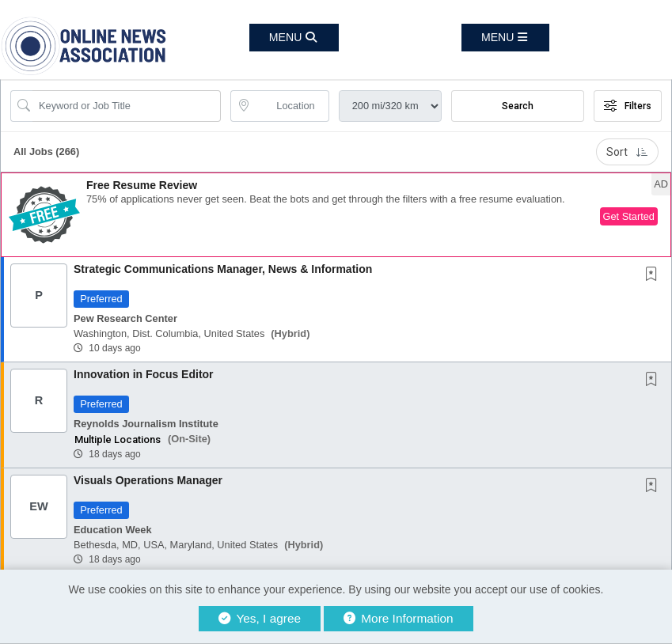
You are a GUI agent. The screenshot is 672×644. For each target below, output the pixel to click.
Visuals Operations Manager (148, 480)
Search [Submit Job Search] (518, 106)
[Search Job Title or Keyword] (127, 106)
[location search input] (290, 106)
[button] (505, 38)
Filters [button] (628, 106)
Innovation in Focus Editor (144, 374)
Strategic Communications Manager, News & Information (223, 269)
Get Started (629, 216)
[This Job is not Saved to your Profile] (655, 275)
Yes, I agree (260, 618)
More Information (399, 618)
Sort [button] (627, 152)
